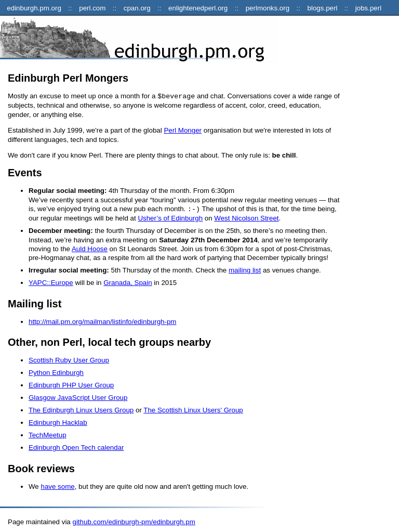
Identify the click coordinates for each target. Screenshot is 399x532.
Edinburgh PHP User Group (71, 384)
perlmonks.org (268, 8)
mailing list (245, 269)
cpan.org (137, 8)
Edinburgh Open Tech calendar (76, 446)
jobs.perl (368, 8)
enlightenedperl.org (198, 8)
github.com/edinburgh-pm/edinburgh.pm (134, 521)
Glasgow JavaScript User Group (78, 397)
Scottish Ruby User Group (69, 359)
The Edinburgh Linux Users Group (81, 409)
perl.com (92, 8)
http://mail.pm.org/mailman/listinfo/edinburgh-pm (102, 321)
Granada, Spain (128, 282)
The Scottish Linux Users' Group (193, 409)
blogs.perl (323, 8)
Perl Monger (183, 130)
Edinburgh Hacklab (58, 421)
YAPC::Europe (51, 282)
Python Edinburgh (56, 372)
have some (57, 485)
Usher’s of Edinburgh (170, 217)
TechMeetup (48, 434)
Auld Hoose (90, 248)
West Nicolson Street (246, 217)
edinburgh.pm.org (34, 8)
